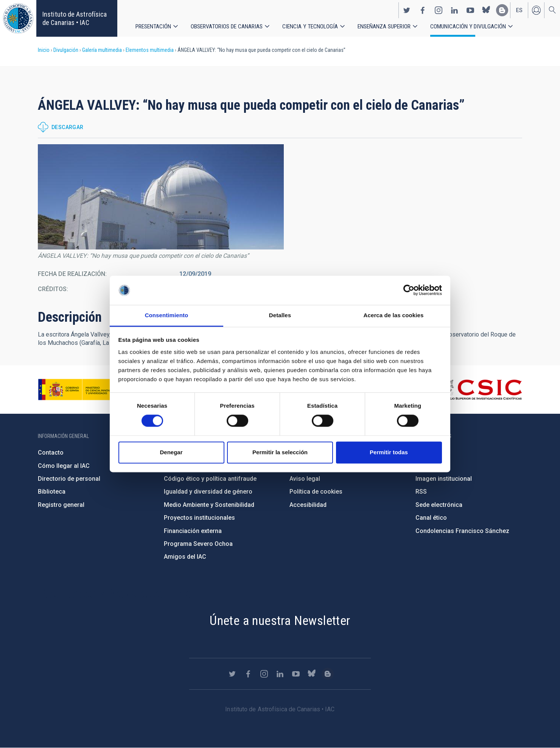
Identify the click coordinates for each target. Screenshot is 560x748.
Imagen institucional (444, 479)
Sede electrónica (439, 505)
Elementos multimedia (150, 50)
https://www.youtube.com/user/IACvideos (470, 10)
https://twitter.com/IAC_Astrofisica (407, 10)
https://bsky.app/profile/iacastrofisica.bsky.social (486, 10)
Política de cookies (316, 492)
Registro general (61, 505)
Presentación (153, 26)
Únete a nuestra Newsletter (280, 620)
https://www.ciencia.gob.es (80, 390)
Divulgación (66, 50)
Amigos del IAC (185, 557)
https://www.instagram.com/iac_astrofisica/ (439, 10)
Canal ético (431, 518)
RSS (421, 492)
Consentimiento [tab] (167, 315)
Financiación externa (193, 531)
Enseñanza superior (385, 26)
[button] (161, 197)
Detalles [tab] (280, 315)
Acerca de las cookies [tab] (394, 315)
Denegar (171, 452)
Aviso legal (305, 479)
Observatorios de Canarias (227, 26)
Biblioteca (52, 492)
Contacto (51, 453)
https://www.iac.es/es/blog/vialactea (502, 10)
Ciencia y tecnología (311, 26)
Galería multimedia (102, 50)
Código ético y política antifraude (210, 479)
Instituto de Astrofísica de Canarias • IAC (75, 18)
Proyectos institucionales (199, 518)
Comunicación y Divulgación (469, 26)
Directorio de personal (69, 479)
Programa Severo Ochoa (198, 544)
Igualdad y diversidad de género (208, 492)
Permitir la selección (280, 452)
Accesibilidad (308, 505)
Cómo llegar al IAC (64, 466)
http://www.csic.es (481, 390)
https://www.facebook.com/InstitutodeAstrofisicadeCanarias (423, 10)
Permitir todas (389, 452)
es (519, 10)
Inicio (44, 50)
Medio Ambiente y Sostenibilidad (209, 505)
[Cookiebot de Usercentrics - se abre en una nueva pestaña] (409, 290)
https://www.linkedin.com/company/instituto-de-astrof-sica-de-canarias (454, 10)
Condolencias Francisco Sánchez (462, 531)
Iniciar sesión (536, 10)
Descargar (68, 127)
